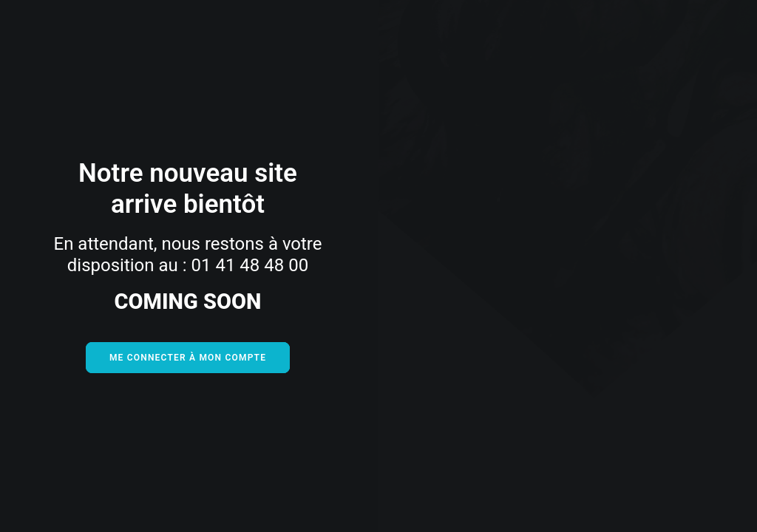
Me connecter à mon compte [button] (188, 358)
